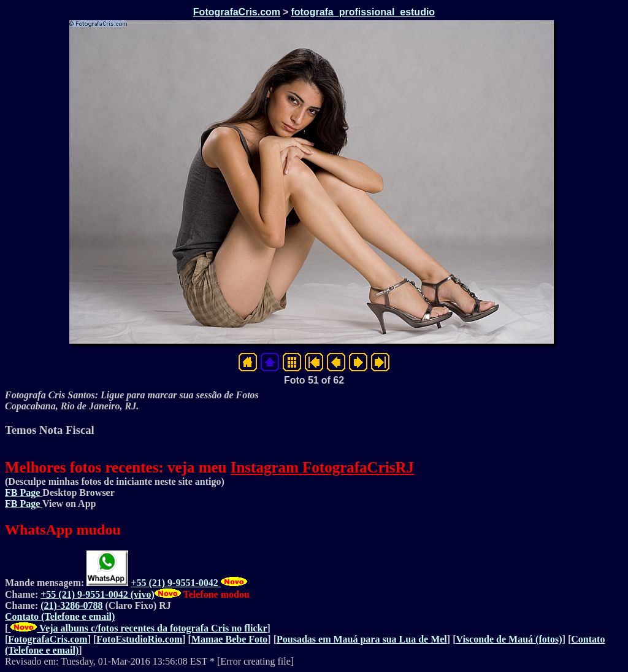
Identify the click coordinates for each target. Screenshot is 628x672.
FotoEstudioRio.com (139, 639)
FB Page (24, 492)
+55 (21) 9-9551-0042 (175, 583)
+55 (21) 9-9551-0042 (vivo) (98, 594)
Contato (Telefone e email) (60, 616)
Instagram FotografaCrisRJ (322, 467)
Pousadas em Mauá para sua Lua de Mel (362, 639)
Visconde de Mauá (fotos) (509, 639)
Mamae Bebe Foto (229, 639)
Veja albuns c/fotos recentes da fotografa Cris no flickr (137, 628)
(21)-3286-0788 (71, 605)
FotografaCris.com (237, 12)
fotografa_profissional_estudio (363, 12)
